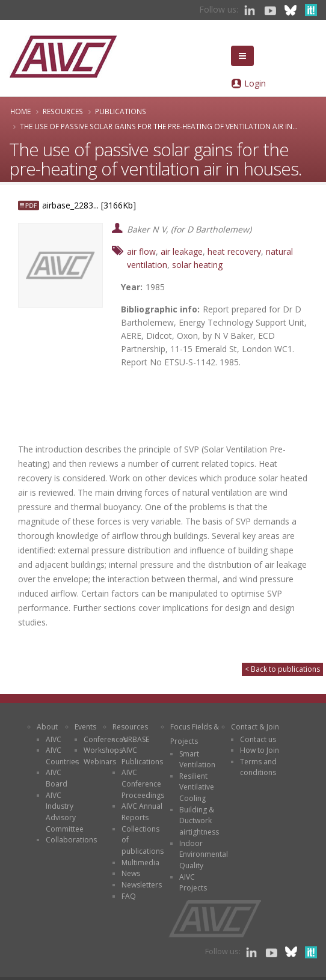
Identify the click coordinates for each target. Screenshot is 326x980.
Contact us (258, 739)
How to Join (260, 750)
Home (20, 111)
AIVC (54, 739)
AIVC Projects (193, 883)
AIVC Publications (142, 756)
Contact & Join (255, 727)
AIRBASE (135, 739)
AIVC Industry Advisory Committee (65, 812)
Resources (63, 111)
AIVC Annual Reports (142, 812)
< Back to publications (282, 669)
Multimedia (140, 863)
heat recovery (234, 251)
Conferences (105, 739)
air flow (141, 251)
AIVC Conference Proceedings (143, 784)
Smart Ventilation (197, 759)
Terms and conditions (258, 767)
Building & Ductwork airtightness (199, 821)
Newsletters (142, 885)
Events (85, 727)
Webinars (100, 762)
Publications (121, 111)
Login (255, 83)
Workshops (103, 750)
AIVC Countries (62, 756)
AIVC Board (57, 778)
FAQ (129, 896)
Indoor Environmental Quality (204, 854)
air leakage (182, 251)
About (47, 727)
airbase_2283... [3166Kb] (89, 205)
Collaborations (71, 840)
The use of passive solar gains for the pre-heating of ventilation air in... (159, 126)
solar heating (197, 265)
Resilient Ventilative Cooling (197, 787)
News (131, 873)
